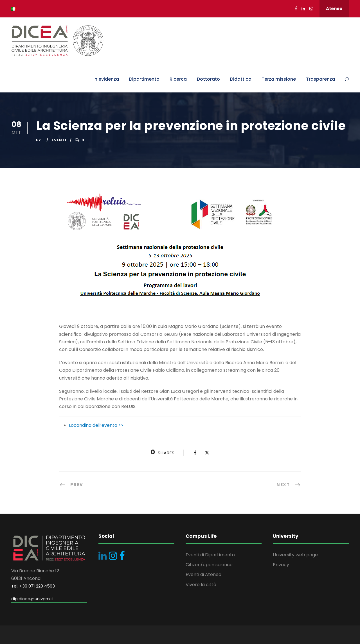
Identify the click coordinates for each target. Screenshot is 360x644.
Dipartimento (144, 79)
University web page (295, 555)
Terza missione (279, 79)
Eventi (59, 140)
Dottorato (208, 79)
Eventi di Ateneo (203, 574)
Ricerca (178, 79)
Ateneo (334, 9)
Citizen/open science (209, 565)
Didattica (241, 79)
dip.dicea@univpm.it (32, 599)
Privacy (281, 565)
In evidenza (106, 79)
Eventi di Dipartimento (210, 555)
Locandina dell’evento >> (96, 425)
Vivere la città (201, 585)
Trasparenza (320, 79)
